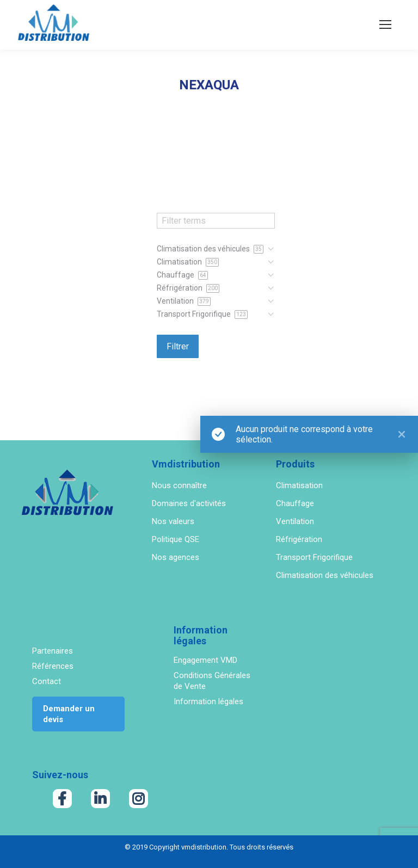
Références (53, 666)
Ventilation (295, 521)
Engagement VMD (205, 660)
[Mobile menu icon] (385, 24)
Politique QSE (176, 539)
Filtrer (178, 346)
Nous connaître (179, 485)
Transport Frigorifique (314, 557)
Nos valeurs (173, 521)
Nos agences (176, 557)
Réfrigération (299, 539)
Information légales (208, 701)
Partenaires (53, 651)
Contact (47, 681)
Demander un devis (69, 714)
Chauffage (295, 503)
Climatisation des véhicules (325, 575)
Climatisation (299, 485)
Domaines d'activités (189, 503)
